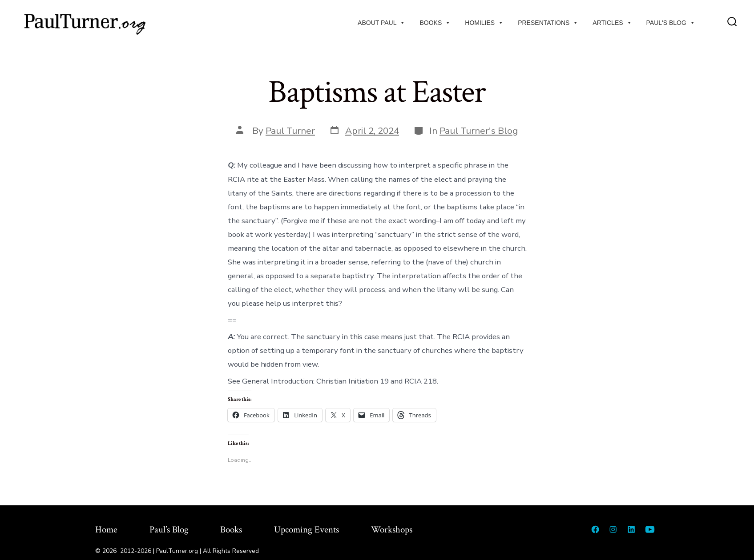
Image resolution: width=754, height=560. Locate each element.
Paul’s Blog (169, 530)
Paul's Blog (671, 23)
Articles (612, 23)
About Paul (381, 23)
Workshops (392, 530)
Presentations (548, 23)
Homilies (484, 23)
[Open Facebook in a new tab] (595, 529)
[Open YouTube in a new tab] (650, 529)
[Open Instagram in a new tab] (613, 529)
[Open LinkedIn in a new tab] (631, 529)
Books (435, 23)
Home (106, 530)
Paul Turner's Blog (479, 131)
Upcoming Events (306, 530)
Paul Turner (290, 131)
